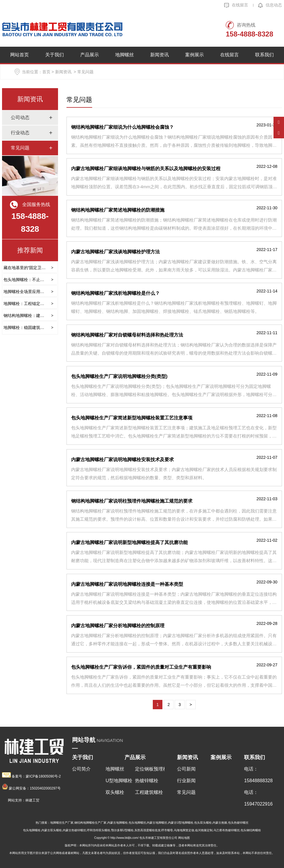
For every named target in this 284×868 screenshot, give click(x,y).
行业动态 (20, 133)
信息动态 (270, 5)
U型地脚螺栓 (119, 781)
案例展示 (194, 55)
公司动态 (20, 117)
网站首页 (20, 55)
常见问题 (20, 148)
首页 (46, 72)
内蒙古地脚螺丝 (157, 823)
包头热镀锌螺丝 (238, 823)
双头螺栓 (115, 792)
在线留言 (236, 5)
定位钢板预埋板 (150, 769)
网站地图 (184, 838)
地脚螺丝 (125, 55)
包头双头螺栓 (203, 823)
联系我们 (264, 55)
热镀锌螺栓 (147, 781)
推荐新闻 (30, 250)
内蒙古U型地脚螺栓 (181, 823)
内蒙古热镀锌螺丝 (74, 830)
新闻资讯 (159, 55)
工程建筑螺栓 (149, 792)
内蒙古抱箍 (220, 823)
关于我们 (55, 55)
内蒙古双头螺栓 (52, 830)
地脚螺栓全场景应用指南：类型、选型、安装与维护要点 (55, 292)
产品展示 (90, 55)
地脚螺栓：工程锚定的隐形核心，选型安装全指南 (48, 304)
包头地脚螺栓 (32, 830)
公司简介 (81, 769)
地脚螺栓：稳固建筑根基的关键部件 (36, 327)
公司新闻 (186, 769)
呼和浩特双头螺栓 (99, 830)
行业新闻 (186, 781)
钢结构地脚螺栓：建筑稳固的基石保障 (38, 316)
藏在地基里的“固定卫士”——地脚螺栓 (37, 268)
